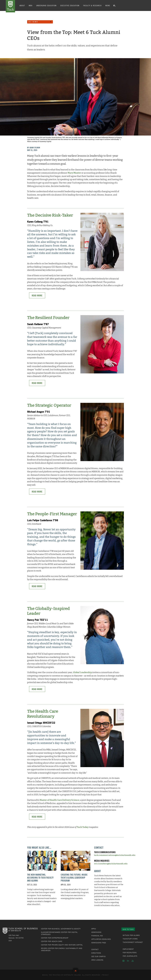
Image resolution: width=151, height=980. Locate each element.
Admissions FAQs (99, 943)
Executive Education (70, 5)
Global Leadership (82, 672)
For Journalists (130, 956)
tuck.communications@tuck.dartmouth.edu (115, 855)
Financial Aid (97, 936)
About (22, 5)
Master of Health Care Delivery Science (59, 800)
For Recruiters (130, 953)
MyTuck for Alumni (131, 935)
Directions (96, 953)
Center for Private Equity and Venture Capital (62, 945)
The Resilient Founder (48, 318)
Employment (128, 949)
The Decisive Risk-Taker (50, 215)
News (108, 5)
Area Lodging (97, 960)
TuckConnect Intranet (133, 942)
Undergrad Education (46, 5)
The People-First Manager (52, 514)
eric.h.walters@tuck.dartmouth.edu (111, 864)
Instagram (123, 961)
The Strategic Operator (49, 405)
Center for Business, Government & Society (61, 929)
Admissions (96, 932)
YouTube (133, 961)
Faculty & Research (92, 5)
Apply (94, 929)
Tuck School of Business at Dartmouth (10, 6)
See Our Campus (98, 956)
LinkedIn (128, 961)
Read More (37, 295)
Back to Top (76, 970)
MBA (31, 5)
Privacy (105, 975)
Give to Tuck (128, 929)
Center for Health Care (52, 941)
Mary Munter (74, 173)
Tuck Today (83, 827)
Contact (95, 949)
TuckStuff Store (130, 939)
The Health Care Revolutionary (43, 714)
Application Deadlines (101, 939)
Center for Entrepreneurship (55, 938)
